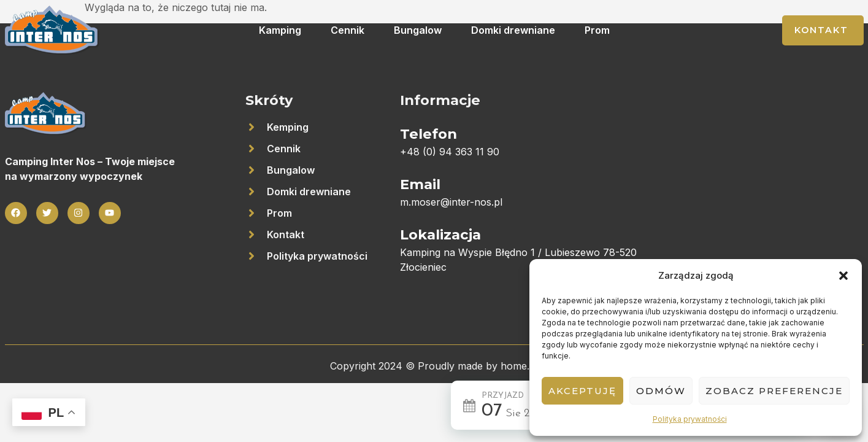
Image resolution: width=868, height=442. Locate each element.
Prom (597, 30)
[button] (843, 276)
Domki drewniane (513, 30)
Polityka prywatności (690, 419)
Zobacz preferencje (774, 391)
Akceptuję (582, 391)
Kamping (280, 30)
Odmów (661, 391)
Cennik (348, 30)
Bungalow (418, 30)
